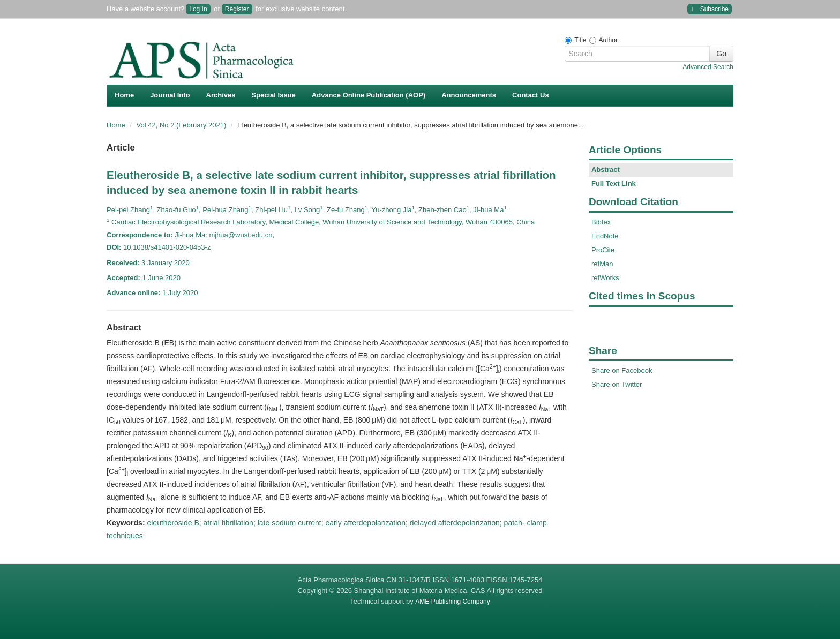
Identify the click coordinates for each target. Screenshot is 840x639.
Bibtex (601, 222)
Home (124, 95)
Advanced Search (708, 67)
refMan (602, 264)
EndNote (605, 236)
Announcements (469, 95)
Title (580, 40)
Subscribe (710, 9)
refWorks (605, 278)
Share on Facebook (622, 370)
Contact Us (531, 95)
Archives (221, 95)
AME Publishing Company (452, 602)
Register (237, 9)
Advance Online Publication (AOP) (369, 95)
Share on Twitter (617, 384)
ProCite (603, 250)
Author (608, 40)
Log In (198, 9)
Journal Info (170, 95)
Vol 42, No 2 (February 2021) (182, 125)
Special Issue (273, 95)
